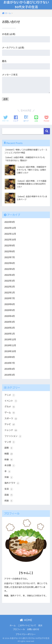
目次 (40, 626)
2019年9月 (10, 357)
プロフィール (19, 629)
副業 (9, 448)
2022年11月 (10, 234)
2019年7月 (10, 363)
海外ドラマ (12, 483)
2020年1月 (10, 334)
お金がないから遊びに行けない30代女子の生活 (26, 5)
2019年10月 (10, 351)
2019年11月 (10, 345)
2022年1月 (10, 293)
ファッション (13, 436)
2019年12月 (10, 340)
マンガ (10, 442)
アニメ (10, 395)
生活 (9, 489)
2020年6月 (10, 304)
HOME (26, 620)
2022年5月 (10, 269)
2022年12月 (10, 228)
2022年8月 (10, 252)
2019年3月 (10, 375)
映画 (9, 454)
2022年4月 (10, 275)
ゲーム (10, 413)
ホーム (13, 626)
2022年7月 (10, 257)
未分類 (10, 466)
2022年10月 (10, 240)
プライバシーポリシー (26, 634)
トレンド (11, 430)
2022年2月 (10, 287)
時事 (9, 460)
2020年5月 (10, 310)
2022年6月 (10, 263)
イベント (11, 401)
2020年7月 (10, 298)
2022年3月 (10, 281)
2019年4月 (10, 369)
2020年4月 (10, 316)
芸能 (9, 495)
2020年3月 (10, 322)
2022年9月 (10, 246)
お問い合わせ (33, 629)
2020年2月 (10, 328)
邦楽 (9, 501)
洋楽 (9, 477)
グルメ (10, 407)
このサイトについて (27, 626)
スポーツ (11, 419)
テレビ (10, 424)
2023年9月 (10, 222)
